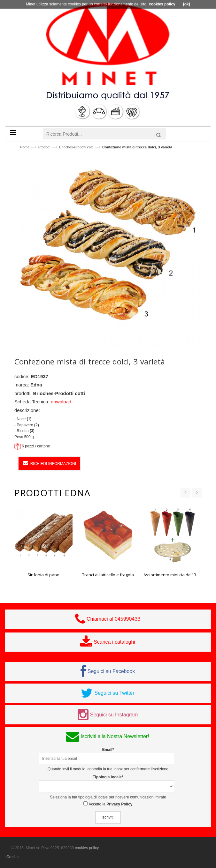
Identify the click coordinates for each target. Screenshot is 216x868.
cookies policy (87, 848)
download (61, 402)
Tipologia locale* (108, 777)
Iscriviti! (108, 817)
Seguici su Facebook (111, 671)
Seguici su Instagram (114, 715)
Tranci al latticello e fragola (108, 575)
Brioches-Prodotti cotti (76, 147)
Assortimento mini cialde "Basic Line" (179, 575)
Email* (108, 750)
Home (25, 147)
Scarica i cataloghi (114, 642)
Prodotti (44, 147)
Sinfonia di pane (43, 575)
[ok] (187, 4)
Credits (12, 857)
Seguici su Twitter (114, 693)
